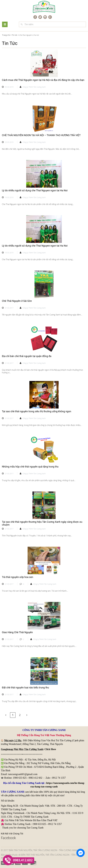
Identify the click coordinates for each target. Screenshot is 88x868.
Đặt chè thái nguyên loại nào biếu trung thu (25, 687)
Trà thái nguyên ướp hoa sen (18, 577)
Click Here (50, 749)
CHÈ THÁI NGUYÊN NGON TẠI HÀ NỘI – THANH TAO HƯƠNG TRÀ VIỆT (41, 135)
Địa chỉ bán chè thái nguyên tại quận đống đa (27, 356)
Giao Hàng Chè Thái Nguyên (17, 632)
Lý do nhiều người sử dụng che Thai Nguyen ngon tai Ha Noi (35, 190)
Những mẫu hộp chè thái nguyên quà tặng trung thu (30, 467)
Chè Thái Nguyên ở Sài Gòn (17, 301)
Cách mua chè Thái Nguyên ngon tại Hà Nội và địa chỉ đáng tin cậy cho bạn (43, 80)
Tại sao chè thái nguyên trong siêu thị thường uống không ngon (37, 411)
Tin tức (15, 35)
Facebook (8, 838)
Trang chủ (6, 35)
